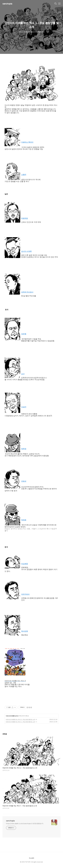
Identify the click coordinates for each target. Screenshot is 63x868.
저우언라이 (25, 594)
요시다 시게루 (26, 251)
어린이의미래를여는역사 (12, 716)
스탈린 (24, 175)
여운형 (24, 334)
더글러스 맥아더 (27, 142)
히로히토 (25, 218)
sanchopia (7, 4)
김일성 (24, 481)
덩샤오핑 (25, 631)
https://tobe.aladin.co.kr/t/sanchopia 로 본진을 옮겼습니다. (25, 824)
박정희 (24, 520)
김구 (23, 374)
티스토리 (32, 858)
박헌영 (24, 449)
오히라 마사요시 (27, 292)
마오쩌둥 (25, 564)
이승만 (24, 407)
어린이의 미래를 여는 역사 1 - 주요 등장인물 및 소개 (20, 722)
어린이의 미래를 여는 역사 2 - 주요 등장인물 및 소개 (20, 719)
